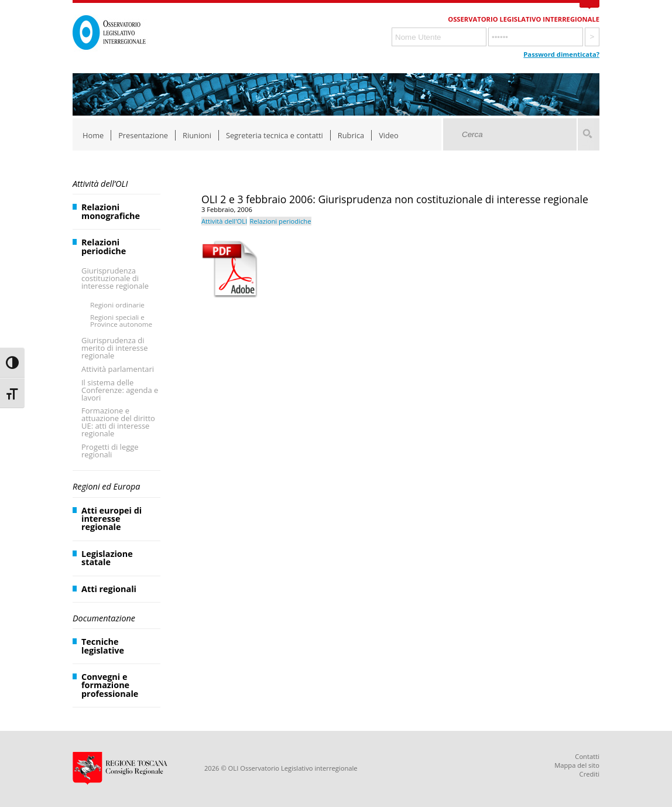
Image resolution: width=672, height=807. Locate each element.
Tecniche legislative (103, 646)
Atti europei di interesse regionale (112, 519)
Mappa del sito (577, 765)
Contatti (587, 756)
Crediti (589, 774)
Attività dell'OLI (224, 221)
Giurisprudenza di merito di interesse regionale (114, 348)
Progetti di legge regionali (110, 451)
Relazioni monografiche (111, 211)
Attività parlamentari (118, 369)
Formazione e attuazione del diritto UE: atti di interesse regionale (118, 422)
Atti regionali (109, 589)
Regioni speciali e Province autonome (121, 321)
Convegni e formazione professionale (110, 685)
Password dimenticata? (561, 54)
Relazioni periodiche (104, 246)
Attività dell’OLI (100, 184)
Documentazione (104, 618)
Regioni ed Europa (106, 486)
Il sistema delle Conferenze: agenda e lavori (120, 390)
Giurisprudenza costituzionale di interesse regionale (115, 278)
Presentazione (143, 135)
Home (93, 135)
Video (389, 135)
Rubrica (351, 135)
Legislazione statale (107, 558)
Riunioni (197, 135)
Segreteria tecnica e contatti (275, 135)
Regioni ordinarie (117, 305)
